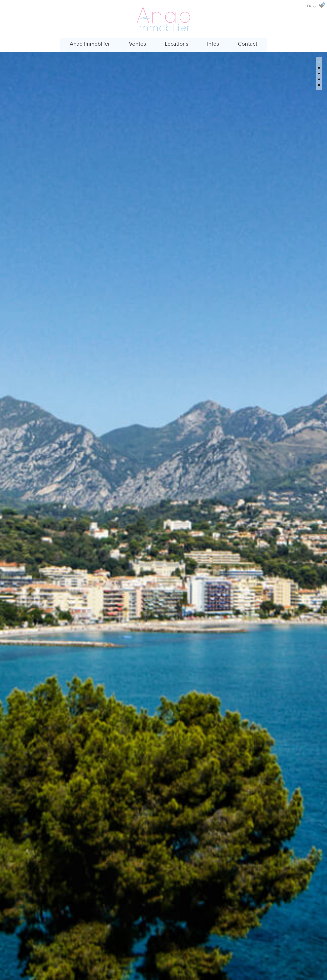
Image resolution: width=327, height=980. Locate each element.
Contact (252, 43)
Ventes (135, 43)
